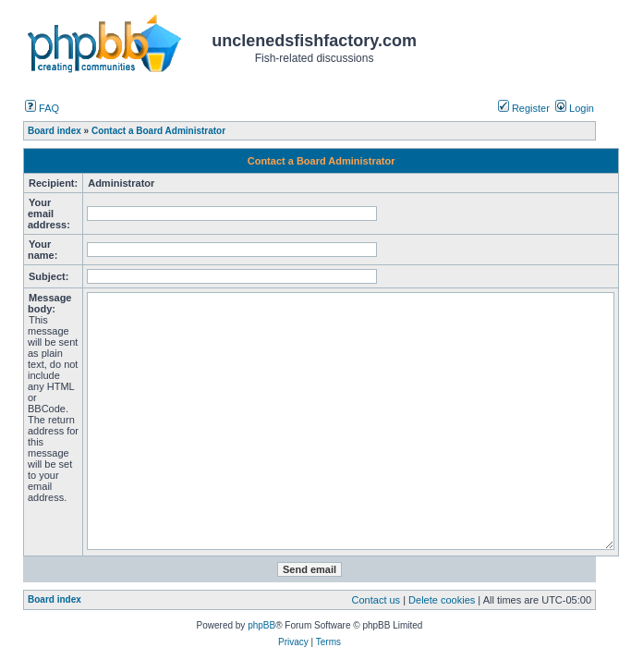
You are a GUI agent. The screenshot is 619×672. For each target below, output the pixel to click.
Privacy (293, 642)
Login (575, 108)
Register (524, 108)
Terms (328, 642)
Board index (55, 599)
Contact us (376, 600)
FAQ (42, 108)
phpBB (261, 625)
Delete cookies (442, 600)
